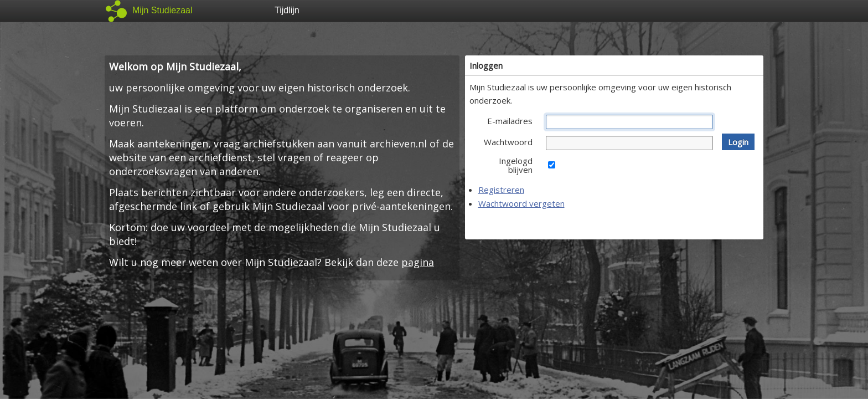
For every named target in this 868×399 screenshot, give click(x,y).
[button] (738, 142)
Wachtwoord (508, 142)
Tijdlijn (287, 10)
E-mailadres (510, 121)
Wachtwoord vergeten (521, 203)
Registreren (501, 190)
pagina (418, 262)
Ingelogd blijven (516, 165)
